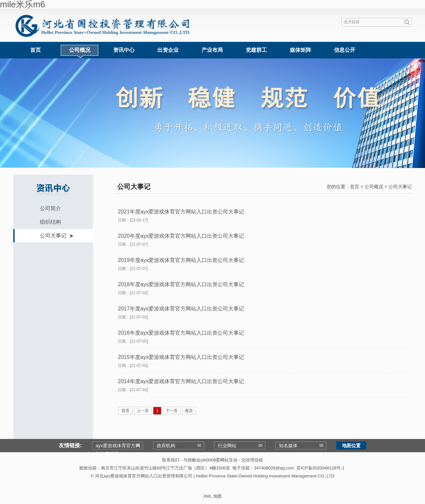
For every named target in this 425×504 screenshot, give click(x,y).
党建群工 (256, 50)
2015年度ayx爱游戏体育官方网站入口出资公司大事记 (181, 357)
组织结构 (50, 222)
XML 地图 (212, 496)
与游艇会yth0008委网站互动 (210, 460)
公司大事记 (53, 236)
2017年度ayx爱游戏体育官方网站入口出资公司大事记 (181, 309)
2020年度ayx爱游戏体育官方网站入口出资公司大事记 (181, 236)
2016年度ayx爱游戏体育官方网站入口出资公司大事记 (181, 333)
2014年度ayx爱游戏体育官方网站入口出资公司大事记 (181, 381)
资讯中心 (124, 50)
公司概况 (80, 50)
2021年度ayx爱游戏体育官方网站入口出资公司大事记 (181, 212)
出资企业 (168, 50)
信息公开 (345, 50)
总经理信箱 (252, 460)
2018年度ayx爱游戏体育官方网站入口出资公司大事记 (181, 284)
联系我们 (171, 460)
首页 (36, 50)
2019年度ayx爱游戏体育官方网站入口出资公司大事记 (181, 260)
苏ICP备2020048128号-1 (321, 468)
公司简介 (50, 208)
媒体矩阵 (300, 50)
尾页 (189, 411)
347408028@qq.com (274, 468)
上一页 (143, 411)
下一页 (172, 411)
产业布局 (212, 50)
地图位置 (351, 446)
